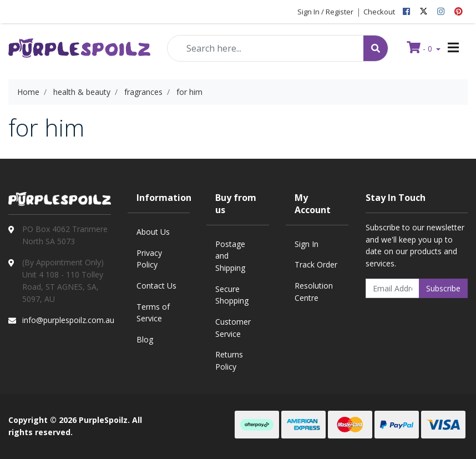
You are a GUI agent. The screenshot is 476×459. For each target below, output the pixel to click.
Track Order (316, 264)
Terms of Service (153, 313)
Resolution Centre (314, 292)
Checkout (379, 12)
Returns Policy (229, 360)
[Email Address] (393, 288)
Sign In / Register (325, 12)
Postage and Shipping (230, 256)
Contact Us (156, 286)
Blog (145, 339)
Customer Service (233, 328)
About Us (153, 232)
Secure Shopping (232, 295)
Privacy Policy (149, 259)
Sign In (307, 244)
